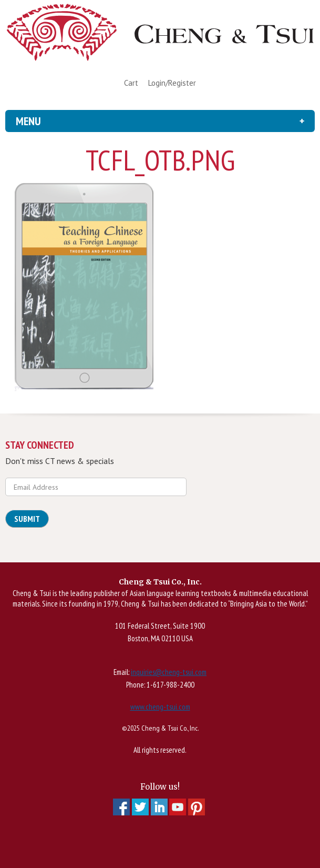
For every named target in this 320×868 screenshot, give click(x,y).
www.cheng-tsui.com (160, 707)
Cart (131, 83)
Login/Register (172, 83)
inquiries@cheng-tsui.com (169, 672)
